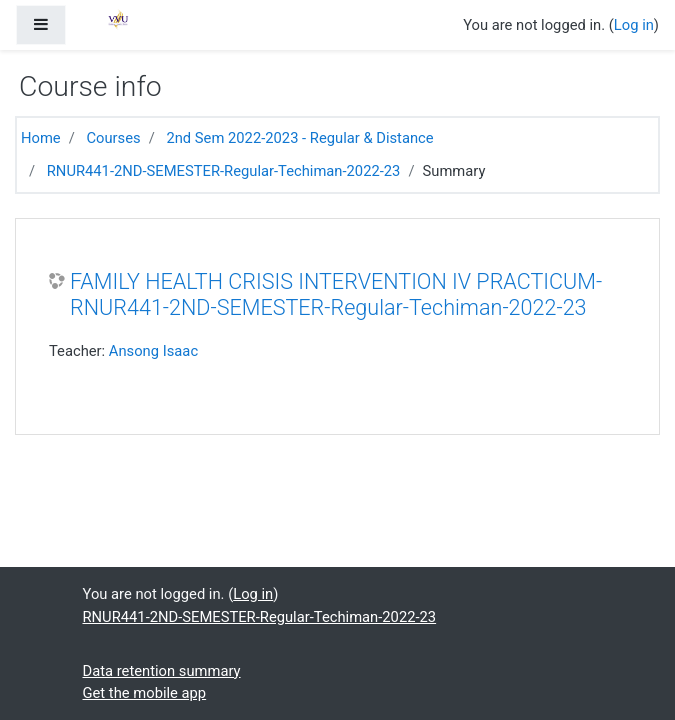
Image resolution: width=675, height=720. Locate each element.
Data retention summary (162, 671)
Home (41, 138)
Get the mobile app (145, 693)
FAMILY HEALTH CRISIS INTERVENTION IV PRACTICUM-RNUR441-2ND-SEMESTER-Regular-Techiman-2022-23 (336, 294)
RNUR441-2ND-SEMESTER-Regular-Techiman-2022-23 (224, 171)
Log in (634, 25)
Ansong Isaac (153, 351)
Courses (113, 138)
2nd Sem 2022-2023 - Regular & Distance (299, 138)
